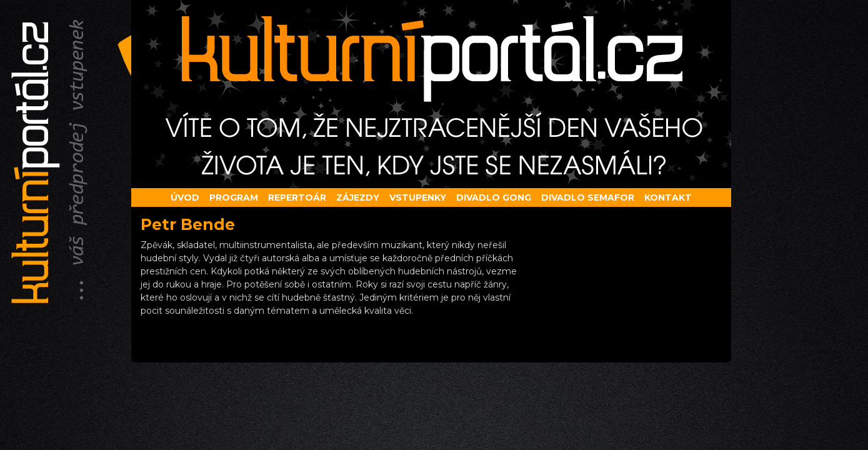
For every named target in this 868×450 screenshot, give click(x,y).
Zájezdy (358, 197)
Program (234, 197)
